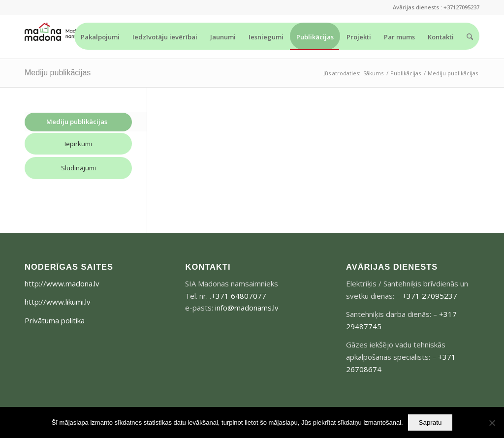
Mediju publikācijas (58, 73)
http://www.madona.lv (62, 283)
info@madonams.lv (247, 308)
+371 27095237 (430, 296)
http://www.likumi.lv (58, 302)
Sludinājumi (79, 168)
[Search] (470, 37)
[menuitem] (100, 36)
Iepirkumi (78, 144)
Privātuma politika (55, 320)
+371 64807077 (239, 296)
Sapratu (430, 422)
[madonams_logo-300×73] (62, 37)
